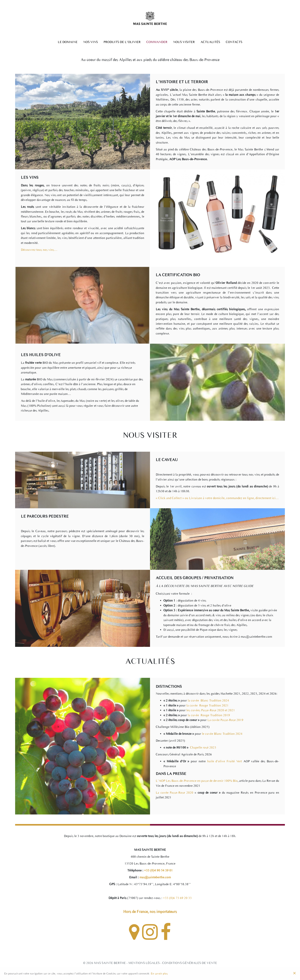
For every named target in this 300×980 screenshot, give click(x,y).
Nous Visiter (184, 42)
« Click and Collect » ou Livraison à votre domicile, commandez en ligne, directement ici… (217, 498)
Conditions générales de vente (190, 963)
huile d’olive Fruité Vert (225, 761)
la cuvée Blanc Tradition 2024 (208, 700)
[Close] (294, 974)
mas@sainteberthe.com (155, 877)
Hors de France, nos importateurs (150, 912)
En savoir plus (159, 974)
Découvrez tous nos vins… (39, 250)
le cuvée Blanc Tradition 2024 (222, 734)
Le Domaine (68, 42)
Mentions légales (144, 963)
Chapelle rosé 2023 (203, 747)
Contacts (234, 42)
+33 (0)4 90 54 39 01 (158, 870)
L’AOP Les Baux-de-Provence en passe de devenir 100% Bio (197, 781)
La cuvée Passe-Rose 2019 (225, 720)
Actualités (210, 42)
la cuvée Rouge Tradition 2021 (207, 705)
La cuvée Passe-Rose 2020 (174, 793)
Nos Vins (90, 42)
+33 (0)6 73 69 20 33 (177, 898)
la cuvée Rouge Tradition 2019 (209, 715)
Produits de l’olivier (122, 42)
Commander (157, 42)
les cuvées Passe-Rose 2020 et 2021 (211, 710)
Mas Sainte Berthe (110, 963)
